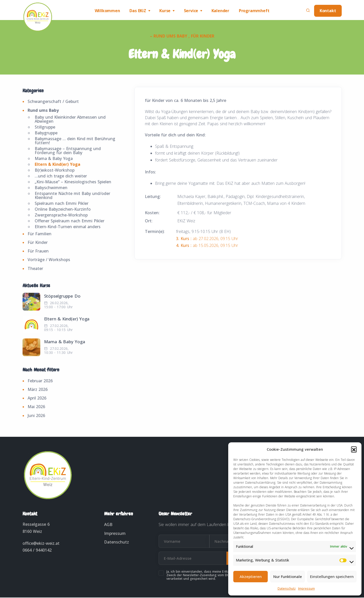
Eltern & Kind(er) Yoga (58, 165)
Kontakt (328, 11)
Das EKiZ (137, 11)
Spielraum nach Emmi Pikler (62, 204)
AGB (108, 525)
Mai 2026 (36, 407)
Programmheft (255, 11)
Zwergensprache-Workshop (61, 215)
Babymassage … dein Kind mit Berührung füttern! (75, 141)
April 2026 (37, 398)
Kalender (221, 11)
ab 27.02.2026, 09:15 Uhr (207, 239)
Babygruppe (46, 133)
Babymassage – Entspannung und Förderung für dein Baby (68, 151)
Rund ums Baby (43, 111)
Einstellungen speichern (332, 576)
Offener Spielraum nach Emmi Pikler (70, 221)
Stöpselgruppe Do (62, 296)
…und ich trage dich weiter (61, 176)
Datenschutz (287, 588)
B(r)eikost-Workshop (55, 171)
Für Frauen (38, 251)
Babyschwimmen (51, 188)
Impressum (306, 588)
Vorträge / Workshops (49, 260)
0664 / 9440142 (37, 551)
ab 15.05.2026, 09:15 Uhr (207, 246)
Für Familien (40, 234)
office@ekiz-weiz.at (41, 544)
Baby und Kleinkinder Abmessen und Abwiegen (70, 120)
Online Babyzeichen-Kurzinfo (63, 210)
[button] (354, 449)
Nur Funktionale (288, 576)
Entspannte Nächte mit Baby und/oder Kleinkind (72, 196)
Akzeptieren (251, 576)
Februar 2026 (40, 381)
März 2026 (38, 390)
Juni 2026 (36, 416)
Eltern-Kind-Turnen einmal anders (68, 227)
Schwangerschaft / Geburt (53, 102)
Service (191, 11)
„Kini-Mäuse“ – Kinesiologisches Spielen (73, 182)
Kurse (165, 11)
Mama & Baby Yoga (54, 159)
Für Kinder (38, 243)
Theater (35, 269)
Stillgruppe (45, 128)
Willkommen (106, 11)
